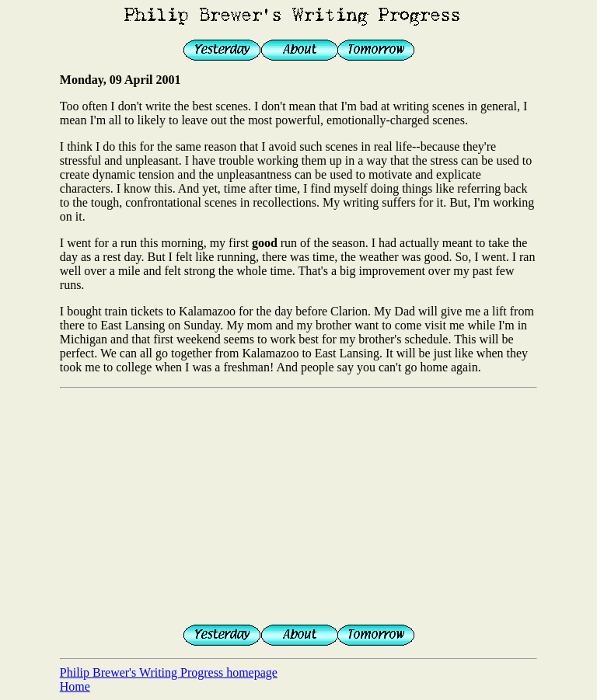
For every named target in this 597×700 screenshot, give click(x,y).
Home (75, 686)
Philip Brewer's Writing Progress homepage (169, 672)
